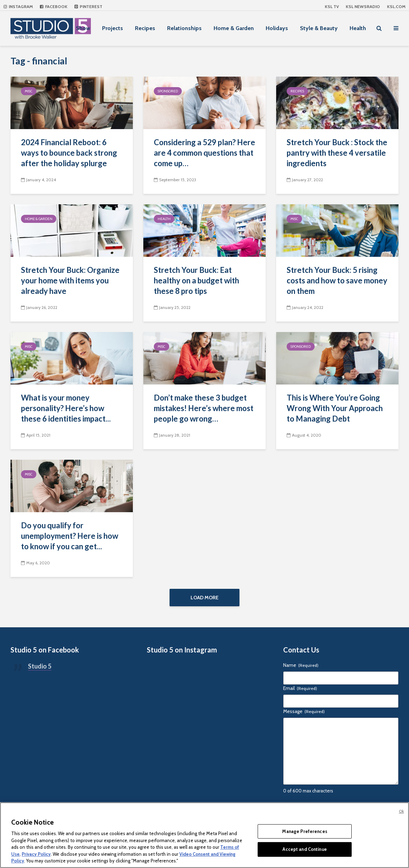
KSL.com (396, 6)
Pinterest (88, 6)
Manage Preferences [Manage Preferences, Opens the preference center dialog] (304, 831)
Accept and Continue (304, 849)
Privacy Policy (36, 854)
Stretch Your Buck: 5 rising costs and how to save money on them (337, 280)
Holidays (277, 28)
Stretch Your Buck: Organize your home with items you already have (70, 280)
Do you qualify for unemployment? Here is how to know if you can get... (70, 536)
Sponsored (168, 91)
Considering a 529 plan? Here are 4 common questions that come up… (204, 153)
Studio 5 (40, 666)
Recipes (145, 28)
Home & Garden (234, 28)
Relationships (184, 28)
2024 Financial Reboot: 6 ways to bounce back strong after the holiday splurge (69, 153)
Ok (401, 811)
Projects (113, 28)
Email (300, 688)
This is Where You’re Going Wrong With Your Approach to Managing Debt (335, 408)
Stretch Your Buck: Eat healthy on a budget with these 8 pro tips (196, 280)
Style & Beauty (319, 28)
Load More (204, 598)
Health (358, 28)
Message (304, 711)
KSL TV (332, 6)
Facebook (54, 6)
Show (83, 28)
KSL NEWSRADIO (363, 6)
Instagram (18, 6)
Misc (29, 91)
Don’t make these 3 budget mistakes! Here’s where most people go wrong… (204, 408)
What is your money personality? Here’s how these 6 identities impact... (66, 408)
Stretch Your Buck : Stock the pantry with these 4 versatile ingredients (337, 153)
